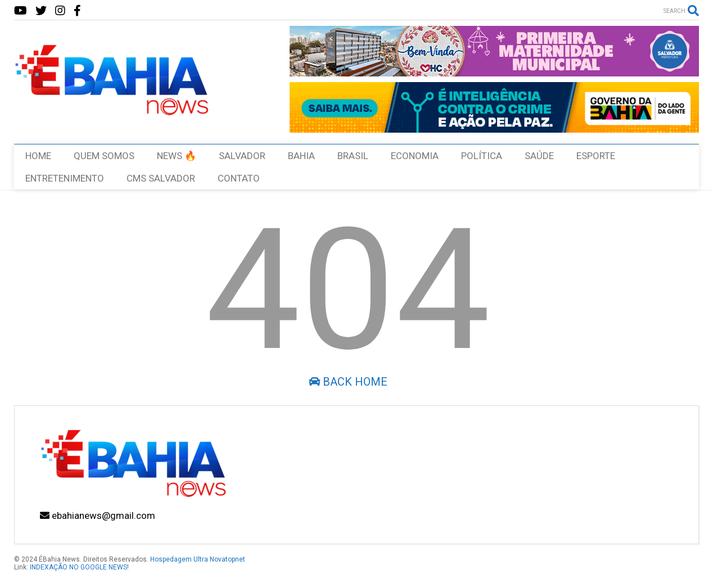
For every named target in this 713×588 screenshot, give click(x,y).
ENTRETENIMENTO (65, 178)
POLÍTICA (482, 156)
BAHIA (301, 156)
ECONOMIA (415, 156)
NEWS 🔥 (177, 156)
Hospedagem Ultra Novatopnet (198, 559)
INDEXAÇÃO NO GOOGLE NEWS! (79, 567)
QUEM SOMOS (104, 156)
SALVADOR (242, 156)
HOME (38, 156)
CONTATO (239, 178)
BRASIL (353, 156)
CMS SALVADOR (161, 178)
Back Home (348, 382)
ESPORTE (596, 156)
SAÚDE (539, 156)
